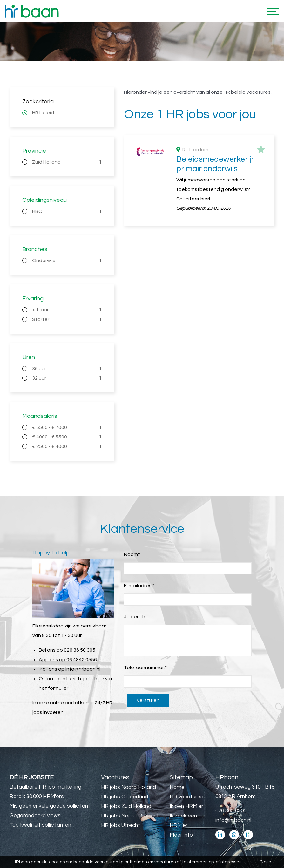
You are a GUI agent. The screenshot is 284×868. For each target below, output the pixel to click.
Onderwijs (67, 261)
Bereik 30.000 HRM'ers (37, 797)
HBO (67, 211)
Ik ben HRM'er (186, 806)
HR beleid (43, 113)
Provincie (34, 151)
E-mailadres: (139, 586)
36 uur (67, 369)
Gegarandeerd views (35, 816)
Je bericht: (136, 617)
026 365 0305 (231, 811)
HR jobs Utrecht (121, 825)
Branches (35, 249)
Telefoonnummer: (145, 668)
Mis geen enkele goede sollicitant (50, 806)
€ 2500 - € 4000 (67, 446)
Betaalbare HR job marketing (45, 787)
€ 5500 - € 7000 (67, 427)
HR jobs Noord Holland (128, 787)
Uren (29, 357)
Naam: (132, 554)
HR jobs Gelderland (125, 797)
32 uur (67, 378)
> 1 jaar (67, 310)
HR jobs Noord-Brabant (130, 816)
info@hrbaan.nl (83, 669)
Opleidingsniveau (44, 200)
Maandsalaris (40, 416)
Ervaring (33, 298)
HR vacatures (186, 797)
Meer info (181, 835)
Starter (67, 319)
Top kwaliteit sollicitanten (40, 825)
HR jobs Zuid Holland (126, 806)
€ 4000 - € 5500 (67, 437)
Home (177, 787)
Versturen (148, 700)
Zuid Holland (67, 162)
